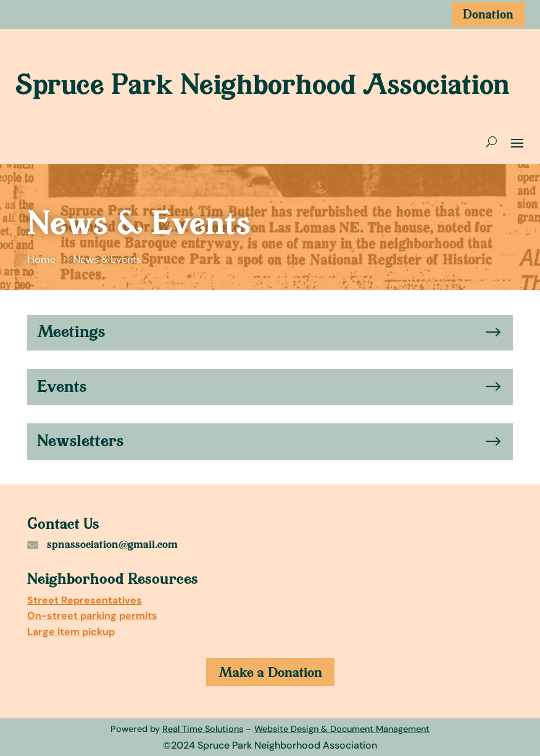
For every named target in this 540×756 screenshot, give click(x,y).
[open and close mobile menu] (517, 142)
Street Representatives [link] (85, 600)
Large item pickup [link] (71, 632)
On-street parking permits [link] (92, 616)
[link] (43, 260)
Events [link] (62, 386)
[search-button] (492, 142)
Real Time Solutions (203, 729)
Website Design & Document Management (342, 729)
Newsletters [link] (80, 441)
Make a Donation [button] (270, 672)
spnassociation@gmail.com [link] (112, 544)
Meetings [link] (71, 331)
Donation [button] (488, 14)
